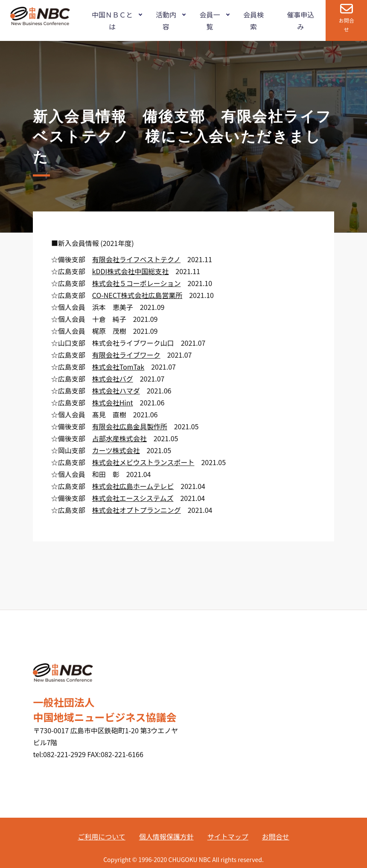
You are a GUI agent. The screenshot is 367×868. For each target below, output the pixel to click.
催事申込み (300, 20)
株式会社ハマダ (116, 391)
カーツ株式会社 (116, 450)
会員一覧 (210, 20)
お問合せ (347, 25)
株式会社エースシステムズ (133, 498)
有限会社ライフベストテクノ (136, 259)
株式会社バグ (113, 379)
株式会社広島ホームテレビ (133, 486)
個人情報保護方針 (166, 836)
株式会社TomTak (118, 367)
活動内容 (166, 20)
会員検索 (253, 20)
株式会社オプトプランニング (137, 510)
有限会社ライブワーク (126, 355)
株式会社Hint (113, 402)
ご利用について (102, 836)
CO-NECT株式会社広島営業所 (137, 295)
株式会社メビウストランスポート (143, 462)
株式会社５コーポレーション (137, 283)
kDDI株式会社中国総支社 (131, 271)
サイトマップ (228, 836)
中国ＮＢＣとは (112, 20)
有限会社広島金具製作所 (130, 426)
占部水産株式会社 (119, 438)
